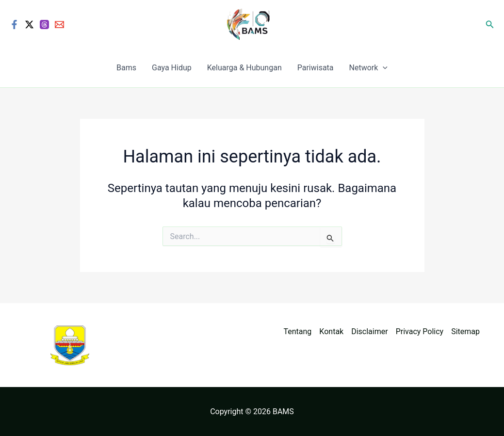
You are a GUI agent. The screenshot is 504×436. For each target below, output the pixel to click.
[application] (383, 68)
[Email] (59, 24)
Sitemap (465, 331)
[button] (490, 24)
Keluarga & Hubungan (244, 68)
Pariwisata (316, 68)
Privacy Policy (420, 331)
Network (368, 68)
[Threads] (44, 24)
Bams (126, 68)
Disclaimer (369, 331)
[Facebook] (14, 24)
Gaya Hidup (172, 68)
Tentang (298, 331)
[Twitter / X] (29, 24)
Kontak (331, 331)
